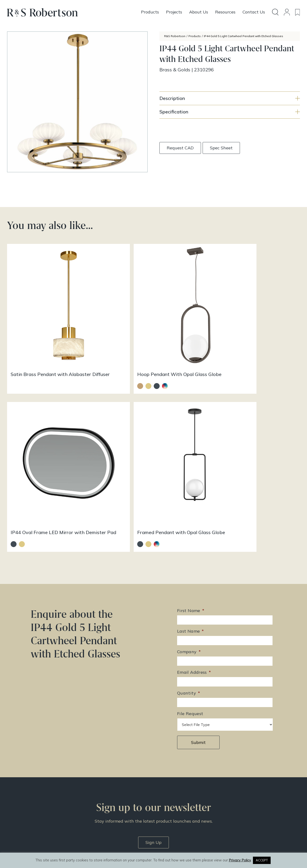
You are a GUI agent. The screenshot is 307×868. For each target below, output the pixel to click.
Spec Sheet (222, 148)
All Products (166, 780)
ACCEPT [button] (262, 860)
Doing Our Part (235, 786)
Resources (164, 799)
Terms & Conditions (239, 799)
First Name (191, 407)
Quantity (189, 489)
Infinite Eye (164, 849)
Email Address (194, 469)
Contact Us (232, 793)
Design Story (167, 786)
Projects (162, 793)
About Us (231, 780)
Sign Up (153, 638)
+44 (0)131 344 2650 (112, 781)
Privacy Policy (235, 805)
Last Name (191, 427)
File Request (190, 510)
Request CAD (180, 148)
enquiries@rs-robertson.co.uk (118, 788)
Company (189, 448)
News (160, 805)
